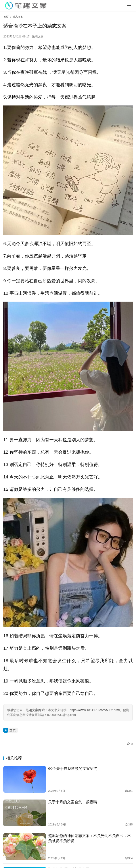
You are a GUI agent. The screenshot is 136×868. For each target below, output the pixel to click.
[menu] (129, 6)
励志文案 (38, 36)
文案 (13, 730)
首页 (6, 17)
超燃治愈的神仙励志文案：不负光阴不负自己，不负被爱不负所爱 (90, 838)
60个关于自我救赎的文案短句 (73, 769)
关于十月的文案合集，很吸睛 (73, 802)
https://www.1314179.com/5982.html (95, 710)
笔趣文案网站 (35, 710)
